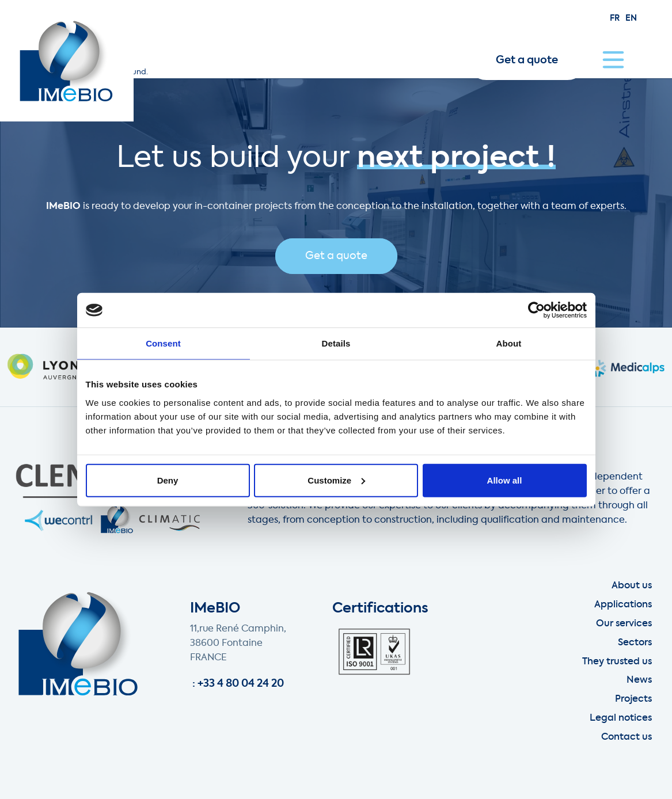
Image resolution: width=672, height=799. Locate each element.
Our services (624, 624)
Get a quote (527, 60)
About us (632, 586)
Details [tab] (336, 343)
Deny (168, 480)
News (639, 680)
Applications (623, 605)
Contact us (627, 737)
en (631, 18)
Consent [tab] (163, 343)
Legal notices (621, 718)
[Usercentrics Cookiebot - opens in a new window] (536, 310)
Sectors (635, 643)
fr (615, 18)
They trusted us (617, 662)
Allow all (505, 480)
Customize (336, 480)
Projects (633, 699)
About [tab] (509, 343)
